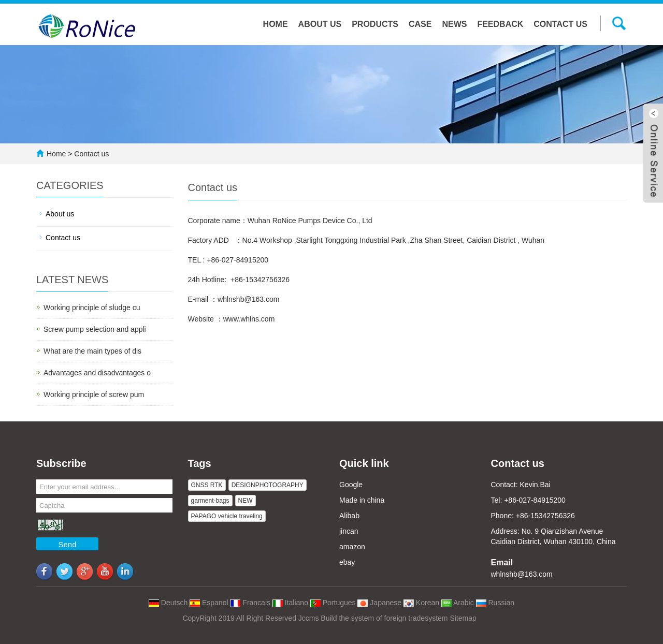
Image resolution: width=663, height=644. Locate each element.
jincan (349, 531)
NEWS (454, 24)
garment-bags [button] (210, 501)
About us (320, 24)
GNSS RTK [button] (207, 485)
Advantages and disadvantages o (97, 373)
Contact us (560, 24)
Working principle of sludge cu (92, 308)
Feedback (500, 24)
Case (420, 24)
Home (276, 24)
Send (67, 544)
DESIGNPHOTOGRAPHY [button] (268, 485)
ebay (347, 562)
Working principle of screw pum (94, 394)
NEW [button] (246, 501)
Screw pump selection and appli (95, 329)
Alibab (349, 516)
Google (351, 485)
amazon (352, 547)
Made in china (362, 500)
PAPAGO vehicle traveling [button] (227, 516)
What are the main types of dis (92, 351)
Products (375, 24)
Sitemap (463, 618)
